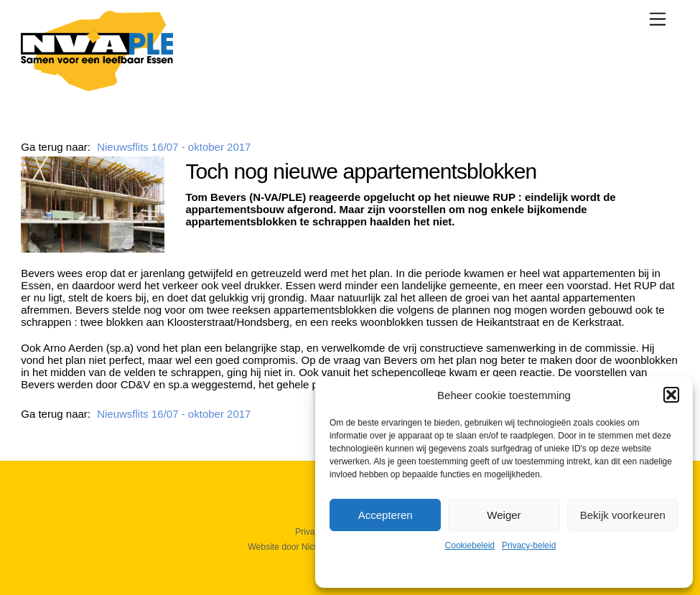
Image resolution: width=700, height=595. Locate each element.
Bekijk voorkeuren (623, 515)
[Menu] (658, 19)
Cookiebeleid (470, 545)
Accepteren (386, 515)
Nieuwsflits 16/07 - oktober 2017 (174, 147)
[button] (671, 395)
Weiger (504, 515)
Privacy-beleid (529, 545)
